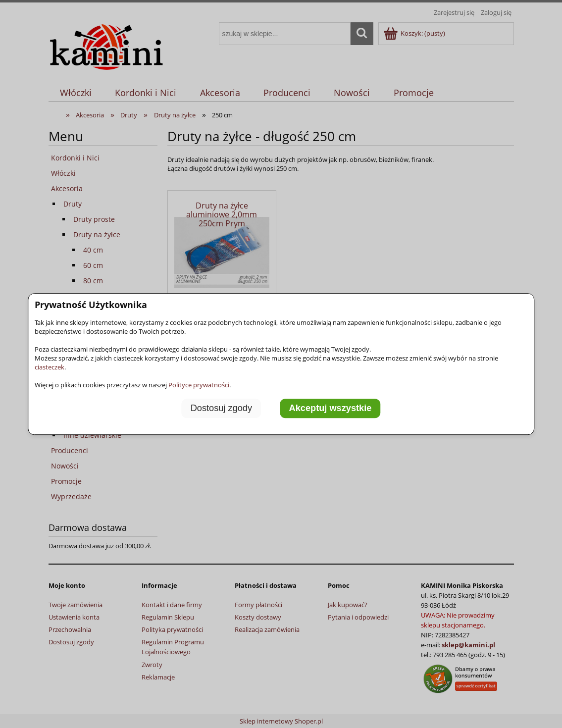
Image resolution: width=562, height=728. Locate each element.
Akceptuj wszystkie (331, 409)
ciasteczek (50, 367)
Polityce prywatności (199, 385)
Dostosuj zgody (221, 409)
